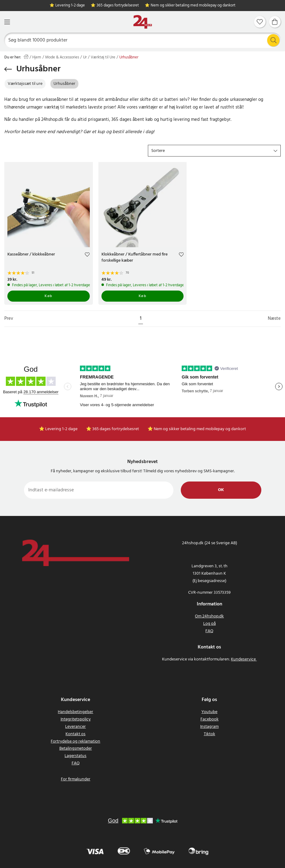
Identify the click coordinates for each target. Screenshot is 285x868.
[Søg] (143, 40)
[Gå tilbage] (8, 69)
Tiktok (210, 734)
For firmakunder (76, 779)
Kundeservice (243, 659)
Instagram (209, 727)
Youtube (209, 712)
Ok (221, 490)
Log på (210, 624)
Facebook (210, 719)
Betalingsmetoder (76, 749)
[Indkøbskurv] (275, 22)
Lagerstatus (75, 756)
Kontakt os (75, 734)
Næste (274, 319)
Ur (85, 57)
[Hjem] (143, 22)
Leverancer (75, 727)
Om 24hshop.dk (209, 616)
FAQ (209, 631)
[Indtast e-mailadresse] (99, 490)
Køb (49, 296)
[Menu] (7, 22)
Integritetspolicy (76, 719)
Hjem (37, 57)
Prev (9, 319)
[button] (214, 151)
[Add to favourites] (87, 255)
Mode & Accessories (62, 57)
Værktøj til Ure (103, 57)
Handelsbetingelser (75, 712)
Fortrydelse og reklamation (75, 741)
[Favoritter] (260, 22)
